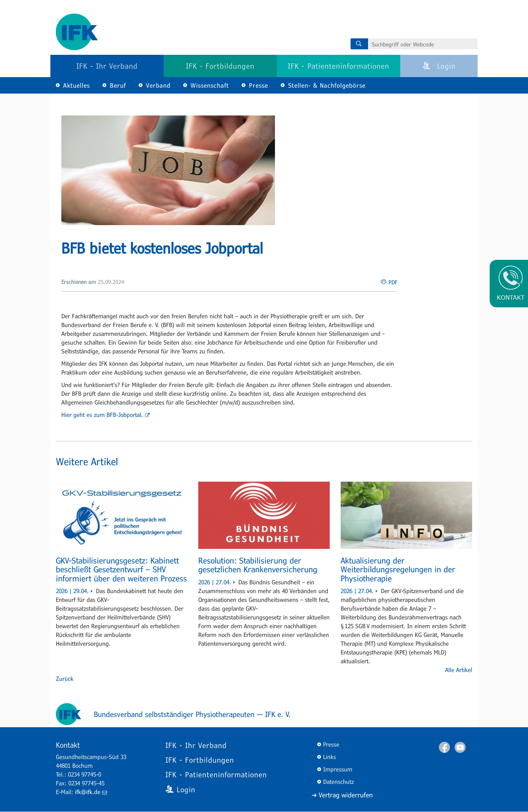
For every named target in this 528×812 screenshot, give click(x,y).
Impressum (338, 769)
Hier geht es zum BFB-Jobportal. (106, 415)
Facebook (444, 747)
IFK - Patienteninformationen (338, 66)
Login (439, 66)
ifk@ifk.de (91, 792)
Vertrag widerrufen (346, 795)
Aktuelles (76, 85)
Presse (259, 85)
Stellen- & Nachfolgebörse (327, 85)
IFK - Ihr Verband (107, 66)
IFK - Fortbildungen (220, 66)
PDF (393, 282)
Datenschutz (338, 781)
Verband (158, 85)
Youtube (460, 747)
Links (330, 757)
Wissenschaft (210, 85)
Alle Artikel (459, 670)
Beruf (118, 85)
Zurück (65, 678)
